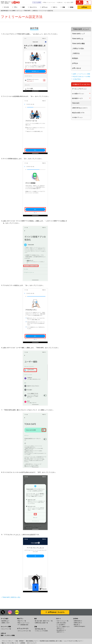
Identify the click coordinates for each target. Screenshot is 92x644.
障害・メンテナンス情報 (8, 635)
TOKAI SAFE (76, 103)
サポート (55, 7)
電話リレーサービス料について (10, 643)
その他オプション (77, 117)
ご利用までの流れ (78, 48)
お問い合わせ (77, 68)
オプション (45, 7)
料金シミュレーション (50, 2)
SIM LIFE (76, 625)
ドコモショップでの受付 (41, 631)
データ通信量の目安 (23, 625)
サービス (7, 7)
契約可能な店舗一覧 (40, 629)
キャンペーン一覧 (6, 629)
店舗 (64, 7)
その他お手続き (77, 79)
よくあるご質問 (69, 2)
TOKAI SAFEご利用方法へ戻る (11, 597)
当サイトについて (32, 643)
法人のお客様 (37, 2)
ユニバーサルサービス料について (73, 641)
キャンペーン (33, 7)
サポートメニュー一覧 (62, 621)
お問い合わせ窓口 (61, 623)
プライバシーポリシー (8, 641)
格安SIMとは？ (5, 621)
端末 (24, 7)
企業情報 (23, 643)
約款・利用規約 (20, 641)
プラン (16, 7)
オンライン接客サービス (65, 627)
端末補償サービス (77, 98)
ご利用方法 (76, 53)
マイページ (80, 4)
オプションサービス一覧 (24, 631)
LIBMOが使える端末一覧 (41, 623)
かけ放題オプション (78, 94)
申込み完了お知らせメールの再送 (81, 76)
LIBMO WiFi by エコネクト (80, 108)
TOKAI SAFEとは (78, 39)
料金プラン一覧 (22, 621)
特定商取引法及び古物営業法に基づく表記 (51, 641)
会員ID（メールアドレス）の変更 (81, 74)
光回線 (72, 7)
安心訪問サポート (65, 631)
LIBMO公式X (77, 623)
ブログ (88, 3)
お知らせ (60, 2)
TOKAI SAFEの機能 (78, 44)
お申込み (84, 7)
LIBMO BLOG (77, 621)
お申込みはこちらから (56, 612)
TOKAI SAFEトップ (78, 34)
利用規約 (75, 58)
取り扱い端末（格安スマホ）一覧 (44, 621)
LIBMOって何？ (6, 623)
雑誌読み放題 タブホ (78, 113)
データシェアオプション (79, 89)
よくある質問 (60, 625)
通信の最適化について (32, 641)
